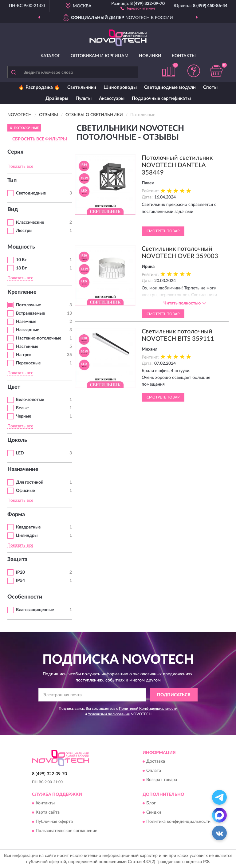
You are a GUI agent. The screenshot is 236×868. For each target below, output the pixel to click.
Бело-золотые (30, 400)
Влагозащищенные (35, 610)
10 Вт (21, 260)
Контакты (184, 56)
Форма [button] (16, 515)
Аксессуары (112, 98)
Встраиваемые (30, 313)
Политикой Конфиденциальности (148, 709)
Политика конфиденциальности (178, 822)
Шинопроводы (120, 87)
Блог (151, 803)
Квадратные (28, 527)
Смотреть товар (163, 231)
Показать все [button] (20, 167)
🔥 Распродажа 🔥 (39, 87)
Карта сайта (48, 813)
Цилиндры (27, 536)
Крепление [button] (22, 292)
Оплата (154, 771)
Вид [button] (13, 210)
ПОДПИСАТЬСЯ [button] (174, 695)
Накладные (28, 330)
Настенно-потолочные (39, 338)
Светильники (82, 87)
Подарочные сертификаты (161, 98)
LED (20, 453)
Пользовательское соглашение (66, 831)
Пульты (84, 98)
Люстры (24, 231)
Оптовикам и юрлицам (100, 56)
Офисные (25, 491)
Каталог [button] (50, 56)
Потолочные (28, 305)
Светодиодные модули (170, 87)
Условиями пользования (109, 714)
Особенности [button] (25, 597)
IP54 (20, 581)
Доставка (156, 762)
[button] (138, 8)
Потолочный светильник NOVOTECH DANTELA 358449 (177, 165)
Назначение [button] (23, 469)
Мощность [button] (21, 247)
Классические (30, 222)
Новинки (150, 56)
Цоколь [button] (17, 440)
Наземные (26, 322)
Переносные (28, 363)
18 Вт (21, 268)
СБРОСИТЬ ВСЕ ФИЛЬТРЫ (40, 139)
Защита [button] (17, 560)
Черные (24, 416)
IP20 (20, 572)
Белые (22, 408)
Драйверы (57, 98)
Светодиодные (31, 193)
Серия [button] (15, 152)
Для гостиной (30, 482)
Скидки (154, 813)
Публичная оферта (54, 822)
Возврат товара (162, 780)
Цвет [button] (14, 387)
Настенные (27, 347)
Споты (210, 87)
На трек (24, 355)
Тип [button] (12, 181)
